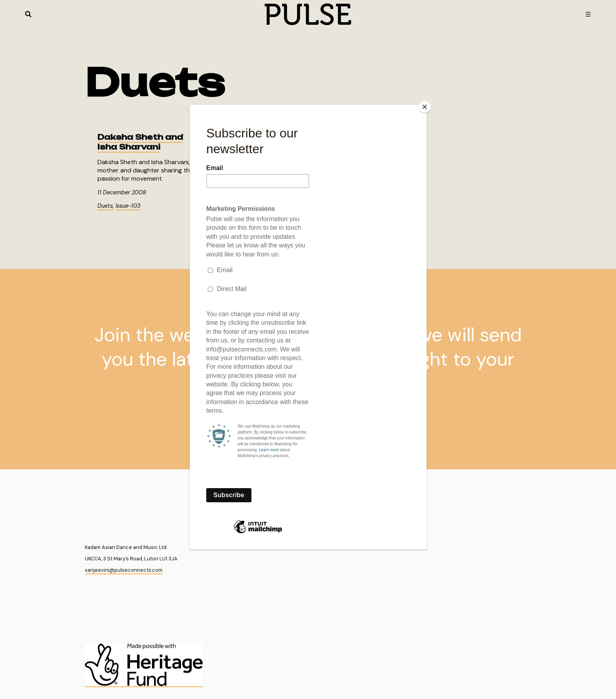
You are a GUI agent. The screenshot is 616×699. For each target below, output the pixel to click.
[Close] (425, 107)
